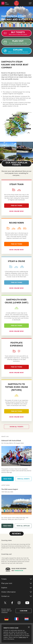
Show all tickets (16, 427)
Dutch (27, 619)
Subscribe (24, 611)
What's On (5, 437)
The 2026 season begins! (10, 489)
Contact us (5, 596)
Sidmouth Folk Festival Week (11, 441)
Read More (8, 479)
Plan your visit (7, 583)
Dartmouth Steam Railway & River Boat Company (16, 3)
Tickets (4, 579)
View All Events (23, 479)
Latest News (6, 485)
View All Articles (23, 526)
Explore (4, 588)
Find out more (13, 206)
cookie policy (22, 637)
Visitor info (9, 592)
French (16, 619)
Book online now (16, 211)
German (6, 619)
